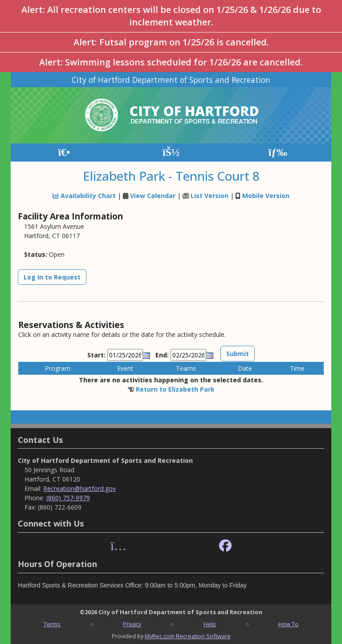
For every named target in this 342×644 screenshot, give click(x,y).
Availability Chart (84, 196)
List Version (210, 196)
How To (288, 624)
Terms (52, 624)
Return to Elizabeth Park (175, 389)
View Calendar (153, 196)
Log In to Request (52, 277)
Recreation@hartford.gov (79, 488)
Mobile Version (266, 196)
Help (210, 624)
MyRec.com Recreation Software (188, 636)
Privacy (132, 624)
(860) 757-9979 (68, 498)
